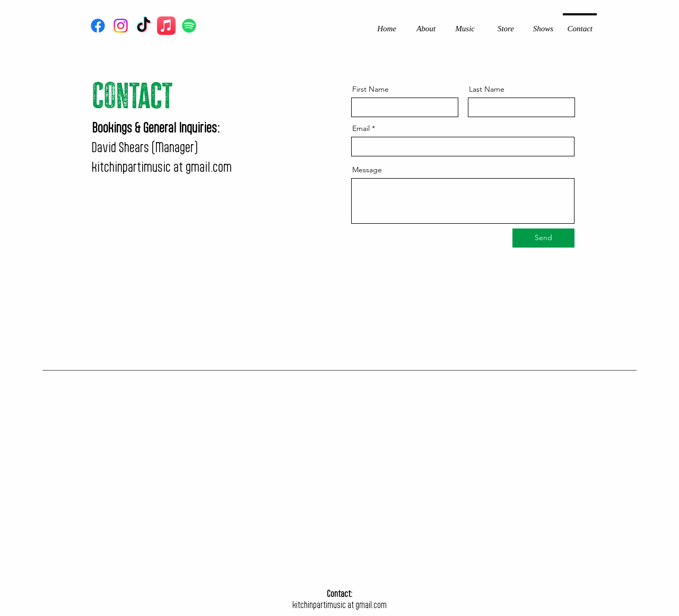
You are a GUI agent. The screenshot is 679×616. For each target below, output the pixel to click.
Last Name (487, 89)
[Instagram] (121, 26)
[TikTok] (143, 26)
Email (361, 128)
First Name (371, 89)
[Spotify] (189, 26)
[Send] (543, 238)
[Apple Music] (166, 26)
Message (367, 170)
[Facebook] (98, 26)
